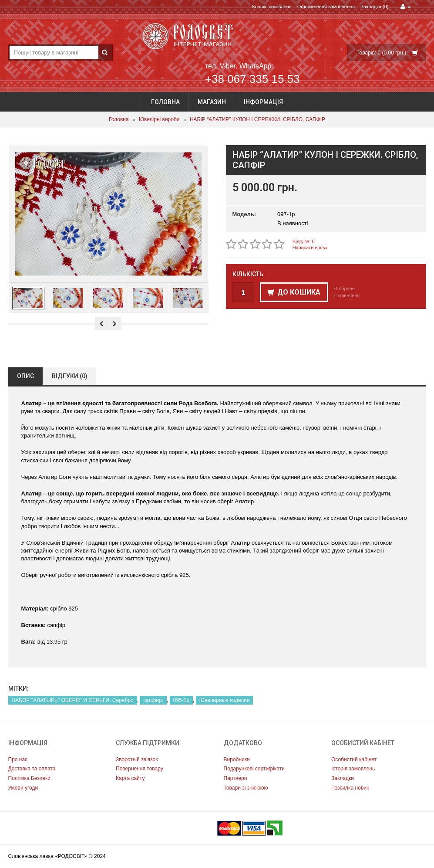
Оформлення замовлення (326, 7)
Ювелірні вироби (159, 120)
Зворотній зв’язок (137, 759)
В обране (345, 288)
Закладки (343, 778)
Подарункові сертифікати (254, 769)
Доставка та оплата (32, 769)
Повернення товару (140, 769)
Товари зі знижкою (246, 788)
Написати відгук (310, 248)
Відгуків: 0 (304, 241)
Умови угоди (23, 788)
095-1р (181, 700)
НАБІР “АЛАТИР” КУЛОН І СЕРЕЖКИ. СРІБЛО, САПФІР (257, 120)
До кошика (294, 292)
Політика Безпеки (29, 778)
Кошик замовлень (272, 7)
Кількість (248, 274)
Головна (165, 102)
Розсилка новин (350, 788)
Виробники (237, 759)
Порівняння (347, 295)
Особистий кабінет (354, 759)
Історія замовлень (353, 769)
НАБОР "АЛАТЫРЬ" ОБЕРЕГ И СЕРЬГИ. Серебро (73, 700)
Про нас (18, 759)
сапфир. (153, 700)
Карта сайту (130, 778)
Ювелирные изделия (225, 700)
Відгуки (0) (70, 376)
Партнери (236, 778)
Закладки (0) (374, 7)
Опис (25, 376)
